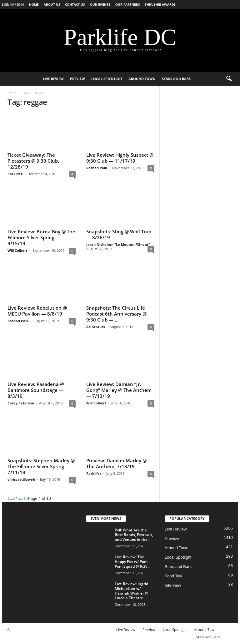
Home (34, 4)
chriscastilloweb (21, 479)
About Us (52, 4)
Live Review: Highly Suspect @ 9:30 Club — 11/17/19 (120, 158)
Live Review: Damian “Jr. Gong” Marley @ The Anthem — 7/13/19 (119, 390)
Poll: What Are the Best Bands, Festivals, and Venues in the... (134, 535)
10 (26, 498)
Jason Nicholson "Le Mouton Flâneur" (118, 244)
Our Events (100, 4)
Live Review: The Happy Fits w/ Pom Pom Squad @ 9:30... (132, 562)
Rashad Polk (97, 168)
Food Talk (173, 576)
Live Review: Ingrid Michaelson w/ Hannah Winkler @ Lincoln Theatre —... (133, 591)
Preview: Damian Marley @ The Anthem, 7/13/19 (116, 463)
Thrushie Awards (160, 4)
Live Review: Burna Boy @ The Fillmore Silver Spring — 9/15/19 (41, 237)
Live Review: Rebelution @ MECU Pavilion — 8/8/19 (37, 311)
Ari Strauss (95, 327)
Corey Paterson (21, 403)
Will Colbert (17, 250)
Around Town (142, 79)
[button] (229, 79)
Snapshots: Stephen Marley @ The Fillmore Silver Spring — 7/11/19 (41, 466)
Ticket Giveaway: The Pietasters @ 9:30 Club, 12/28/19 (33, 161)
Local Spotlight (107, 79)
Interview (173, 585)
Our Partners (128, 4)
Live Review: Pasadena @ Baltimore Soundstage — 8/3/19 (36, 390)
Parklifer (15, 174)
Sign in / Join (13, 4)
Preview (77, 79)
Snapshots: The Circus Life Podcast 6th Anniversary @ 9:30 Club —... (116, 314)
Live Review (53, 79)
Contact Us (75, 4)
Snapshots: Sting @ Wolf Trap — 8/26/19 (119, 234)
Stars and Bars (176, 79)
